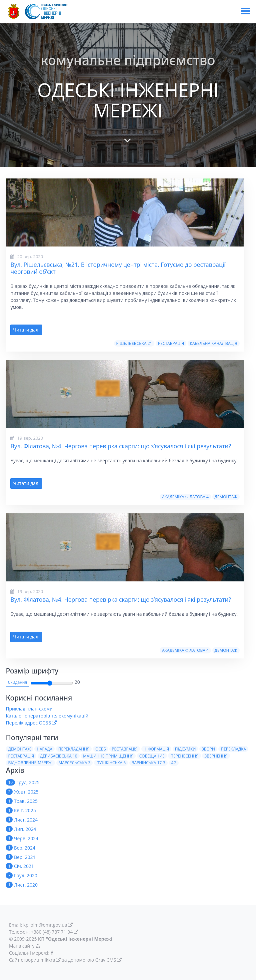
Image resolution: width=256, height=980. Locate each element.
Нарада (44, 749)
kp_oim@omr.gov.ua (45, 925)
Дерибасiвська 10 (59, 756)
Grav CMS (106, 960)
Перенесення (184, 756)
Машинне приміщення (108, 756)
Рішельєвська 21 (134, 343)
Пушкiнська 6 (111, 763)
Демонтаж (226, 497)
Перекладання (74, 749)
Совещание (152, 756)
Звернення (216, 756)
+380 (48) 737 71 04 (52, 932)
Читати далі (26, 330)
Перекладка (233, 749)
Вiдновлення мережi (30, 763)
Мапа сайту (26, 946)
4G (174, 763)
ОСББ (101, 749)
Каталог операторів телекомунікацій (47, 716)
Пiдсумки (185, 749)
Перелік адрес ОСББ (28, 723)
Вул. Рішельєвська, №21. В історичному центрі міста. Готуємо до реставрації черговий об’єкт (118, 268)
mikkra (48, 960)
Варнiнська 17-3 (148, 763)
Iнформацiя (156, 749)
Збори (208, 749)
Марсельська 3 (75, 763)
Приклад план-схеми (29, 709)
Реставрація (125, 749)
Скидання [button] (18, 682)
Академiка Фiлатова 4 (185, 497)
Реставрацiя (171, 343)
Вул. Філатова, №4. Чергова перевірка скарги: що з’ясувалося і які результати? (121, 446)
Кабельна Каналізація (214, 343)
